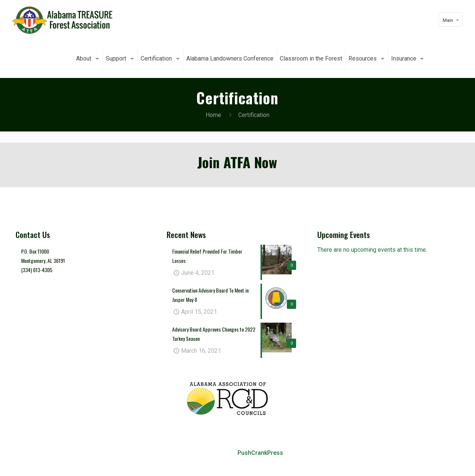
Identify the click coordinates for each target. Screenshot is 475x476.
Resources (392, 463)
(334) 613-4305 (37, 270)
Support (168, 463)
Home (213, 115)
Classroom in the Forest (342, 463)
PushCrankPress (260, 453)
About (145, 463)
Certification (199, 463)
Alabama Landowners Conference (263, 463)
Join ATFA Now (237, 162)
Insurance (424, 463)
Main (451, 20)
